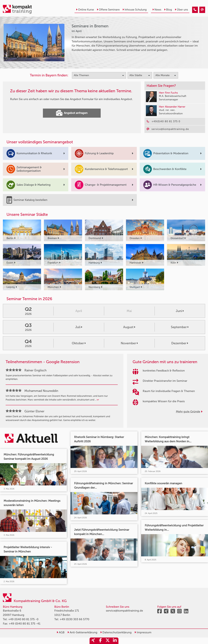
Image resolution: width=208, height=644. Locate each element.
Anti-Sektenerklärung (82, 632)
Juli (79, 327)
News (157, 10)
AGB (61, 632)
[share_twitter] (108, 641)
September (180, 327)
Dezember (180, 343)
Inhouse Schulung (135, 10)
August (129, 327)
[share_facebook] (100, 641)
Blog (168, 10)
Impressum (143, 632)
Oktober (79, 343)
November (129, 343)
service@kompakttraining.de (124, 611)
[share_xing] (93, 641)
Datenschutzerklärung (116, 632)
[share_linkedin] (115, 641)
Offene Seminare (108, 10)
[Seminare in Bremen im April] (195, 10)
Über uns (181, 10)
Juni (180, 311)
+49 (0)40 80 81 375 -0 (23, 619)
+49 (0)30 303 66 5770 (74, 619)
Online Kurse (85, 10)
